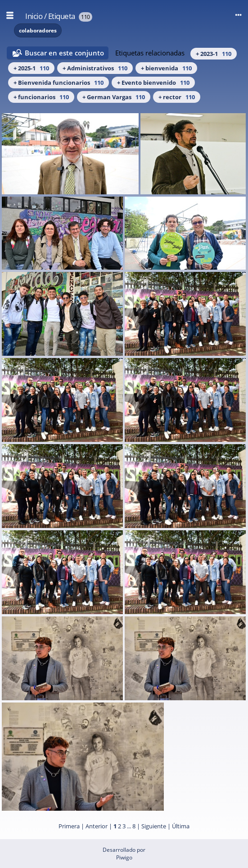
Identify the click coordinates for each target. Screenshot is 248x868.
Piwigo (124, 857)
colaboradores (38, 30)
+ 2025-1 (31, 68)
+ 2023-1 (214, 54)
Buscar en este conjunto (64, 53)
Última (181, 826)
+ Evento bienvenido (153, 83)
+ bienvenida (166, 68)
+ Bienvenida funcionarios (59, 83)
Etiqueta (62, 16)
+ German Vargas (114, 97)
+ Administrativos (95, 68)
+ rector (177, 97)
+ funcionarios (41, 97)
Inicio (34, 16)
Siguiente (154, 826)
